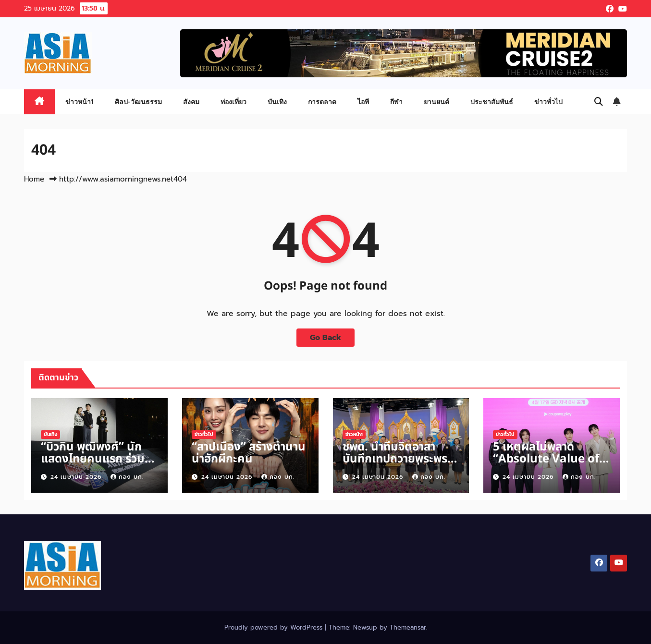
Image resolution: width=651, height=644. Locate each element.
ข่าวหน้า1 (80, 102)
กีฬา (396, 102)
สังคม (191, 102)
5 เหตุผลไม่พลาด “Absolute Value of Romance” (546, 459)
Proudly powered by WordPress (275, 627)
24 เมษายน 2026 (77, 477)
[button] (599, 102)
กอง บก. (127, 477)
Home (34, 179)
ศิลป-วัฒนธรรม (138, 102)
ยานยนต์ (436, 102)
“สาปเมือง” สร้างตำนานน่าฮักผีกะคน (249, 453)
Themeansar (408, 627)
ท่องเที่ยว (233, 102)
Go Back (325, 338)
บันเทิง (277, 102)
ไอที (363, 102)
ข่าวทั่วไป (548, 102)
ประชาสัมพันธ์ (492, 102)
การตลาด (322, 102)
